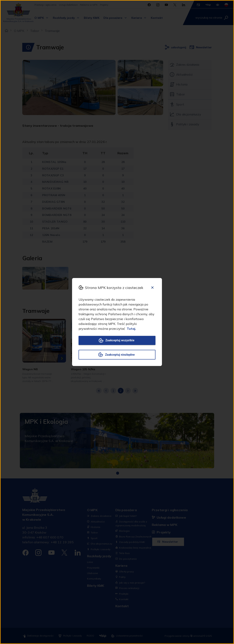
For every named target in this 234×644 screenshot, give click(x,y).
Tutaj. (131, 329)
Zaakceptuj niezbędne (117, 355)
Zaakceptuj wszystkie (117, 340)
